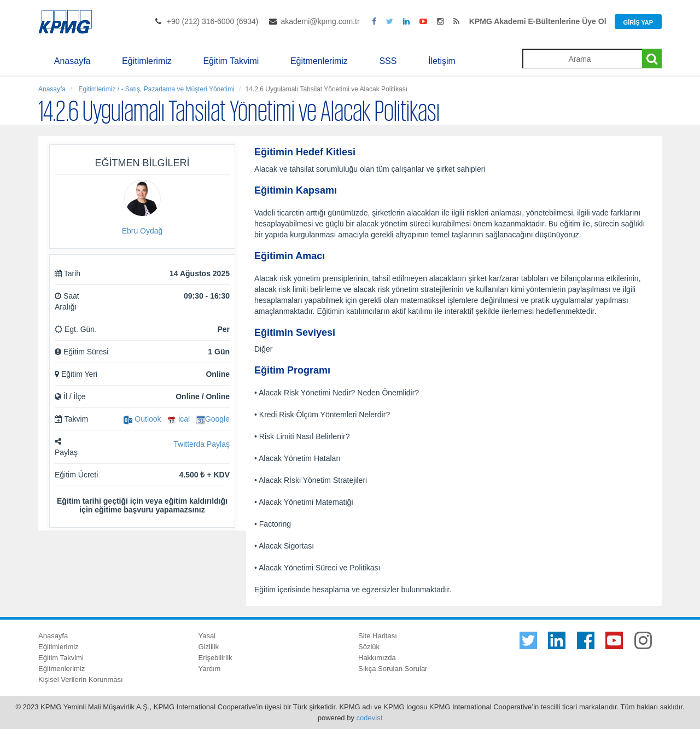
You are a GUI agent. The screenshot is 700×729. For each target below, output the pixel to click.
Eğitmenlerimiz (319, 61)
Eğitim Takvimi (231, 61)
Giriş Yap (638, 22)
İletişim (442, 61)
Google (213, 419)
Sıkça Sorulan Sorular (393, 669)
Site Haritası (378, 636)
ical (179, 419)
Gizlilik (209, 647)
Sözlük (369, 647)
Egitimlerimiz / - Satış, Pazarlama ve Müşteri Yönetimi (156, 89)
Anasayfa (72, 61)
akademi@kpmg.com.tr (320, 21)
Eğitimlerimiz (147, 61)
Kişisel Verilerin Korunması (81, 680)
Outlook (142, 419)
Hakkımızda (377, 658)
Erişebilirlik (215, 658)
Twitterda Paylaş (202, 444)
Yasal (207, 636)
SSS (388, 61)
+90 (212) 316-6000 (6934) (213, 21)
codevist (370, 718)
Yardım (210, 669)
